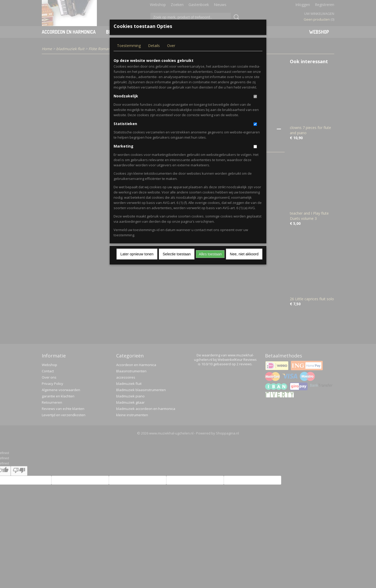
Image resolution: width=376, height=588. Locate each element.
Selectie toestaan (177, 254)
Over (171, 46)
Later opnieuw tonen (137, 254)
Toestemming (129, 46)
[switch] (255, 96)
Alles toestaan (210, 254)
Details (154, 46)
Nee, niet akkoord (244, 254)
